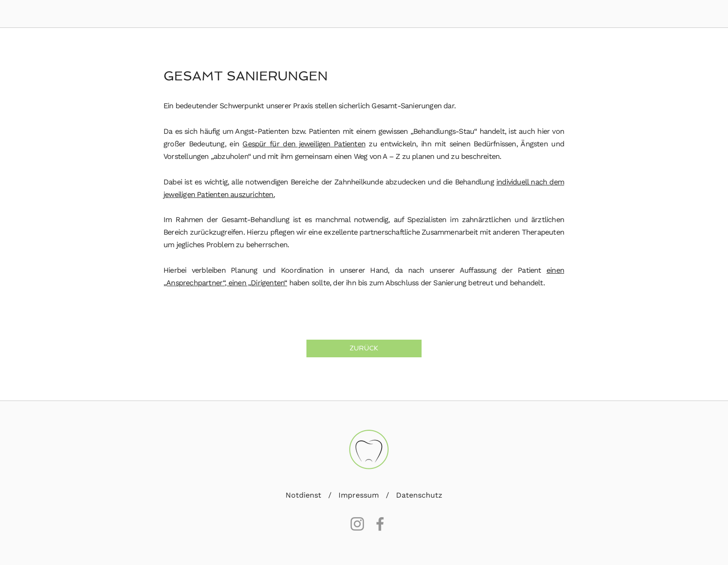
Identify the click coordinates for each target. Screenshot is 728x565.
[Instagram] (357, 524)
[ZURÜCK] (364, 348)
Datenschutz (419, 495)
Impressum (359, 495)
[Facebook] (380, 524)
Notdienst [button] (305, 495)
